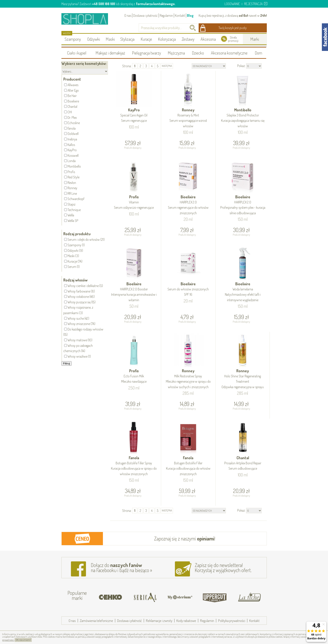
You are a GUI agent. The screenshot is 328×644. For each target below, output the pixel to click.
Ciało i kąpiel (77, 53)
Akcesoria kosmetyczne (229, 53)
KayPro (134, 115)
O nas (128, 15)
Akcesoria (208, 39)
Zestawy (188, 39)
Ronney (188, 118)
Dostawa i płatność (145, 15)
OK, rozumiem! (23, 640)
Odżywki (94, 39)
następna (167, 66)
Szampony (73, 39)
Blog (190, 15)
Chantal (243, 463)
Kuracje (146, 39)
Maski (110, 39)
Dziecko (198, 53)
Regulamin (166, 15)
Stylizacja (127, 39)
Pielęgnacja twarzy (146, 53)
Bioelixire (188, 205)
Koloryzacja (167, 39)
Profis (134, 202)
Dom (258, 53)
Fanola (134, 466)
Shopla (88, 19)
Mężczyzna (176, 53)
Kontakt (180, 15)
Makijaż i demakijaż (110, 53)
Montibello (243, 118)
